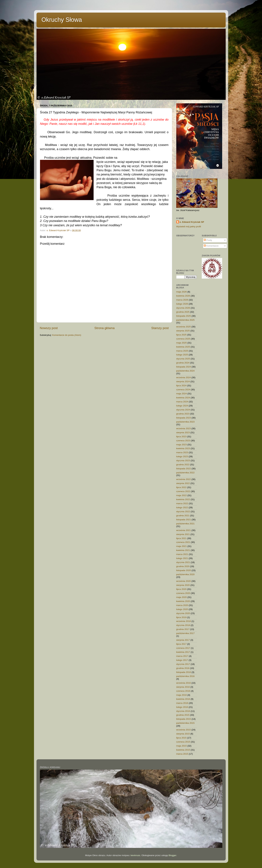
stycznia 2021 (183, 562)
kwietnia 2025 (183, 347)
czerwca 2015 (183, 742)
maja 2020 (182, 597)
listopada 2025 (184, 316)
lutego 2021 (182, 558)
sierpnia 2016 (183, 687)
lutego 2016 (182, 707)
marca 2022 (182, 503)
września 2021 (184, 530)
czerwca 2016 (183, 691)
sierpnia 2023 (183, 432)
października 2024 (185, 371)
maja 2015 (182, 746)
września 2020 (184, 581)
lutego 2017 (182, 660)
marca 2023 (182, 452)
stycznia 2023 (183, 461)
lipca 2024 (181, 386)
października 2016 (185, 676)
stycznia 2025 (183, 359)
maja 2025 (182, 343)
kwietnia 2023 (183, 448)
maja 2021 (182, 546)
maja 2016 (182, 695)
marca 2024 (182, 402)
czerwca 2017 (183, 648)
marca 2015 (182, 754)
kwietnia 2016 (183, 699)
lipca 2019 (181, 617)
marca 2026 (182, 300)
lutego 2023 (182, 456)
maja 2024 (182, 394)
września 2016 (184, 683)
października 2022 (185, 473)
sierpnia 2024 (183, 382)
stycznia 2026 (183, 308)
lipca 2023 (181, 437)
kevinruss (135, 855)
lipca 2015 (181, 738)
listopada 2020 (184, 570)
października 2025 (185, 320)
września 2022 (184, 479)
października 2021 (185, 524)
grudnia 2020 (183, 566)
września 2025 (184, 327)
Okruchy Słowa (62, 20)
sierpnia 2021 (183, 534)
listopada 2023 (184, 418)
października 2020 (185, 574)
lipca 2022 (181, 487)
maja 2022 (182, 495)
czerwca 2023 (183, 441)
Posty (208, 240)
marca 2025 (182, 351)
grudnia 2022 (183, 465)
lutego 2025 (182, 355)
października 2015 (185, 723)
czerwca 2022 (183, 491)
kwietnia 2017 (183, 652)
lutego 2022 (182, 507)
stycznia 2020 (183, 613)
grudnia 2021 (183, 516)
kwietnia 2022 (183, 499)
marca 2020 (182, 605)
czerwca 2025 (183, 339)
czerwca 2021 (183, 542)
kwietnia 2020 (183, 601)
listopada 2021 (184, 520)
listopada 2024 (184, 367)
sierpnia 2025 (183, 331)
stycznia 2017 (183, 664)
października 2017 (185, 633)
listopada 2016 (184, 672)
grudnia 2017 (183, 629)
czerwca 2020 (183, 593)
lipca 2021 (181, 538)
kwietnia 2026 (183, 296)
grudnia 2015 (183, 715)
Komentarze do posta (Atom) (67, 335)
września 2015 (184, 730)
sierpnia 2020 (183, 585)
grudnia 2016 (183, 668)
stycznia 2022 (183, 511)
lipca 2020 (181, 589)
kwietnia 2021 (183, 550)
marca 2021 (182, 554)
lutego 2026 (182, 304)
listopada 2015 (184, 719)
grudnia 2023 (183, 414)
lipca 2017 (181, 644)
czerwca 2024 (183, 390)
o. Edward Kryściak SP (192, 222)
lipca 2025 (181, 335)
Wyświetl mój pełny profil (189, 227)
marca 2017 (182, 656)
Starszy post (160, 328)
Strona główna (105, 328)
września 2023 (184, 428)
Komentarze (211, 246)
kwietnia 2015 (183, 750)
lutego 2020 (182, 609)
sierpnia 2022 (183, 483)
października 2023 (185, 422)
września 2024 (184, 377)
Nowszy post (49, 328)
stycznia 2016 (183, 711)
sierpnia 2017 (183, 640)
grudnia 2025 (183, 312)
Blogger (172, 855)
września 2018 (184, 621)
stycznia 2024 (183, 410)
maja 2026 (182, 292)
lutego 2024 (182, 406)
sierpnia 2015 (183, 734)
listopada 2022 (184, 469)
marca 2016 (182, 703)
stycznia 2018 (183, 625)
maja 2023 (182, 445)
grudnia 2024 (183, 363)
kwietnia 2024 (183, 398)
